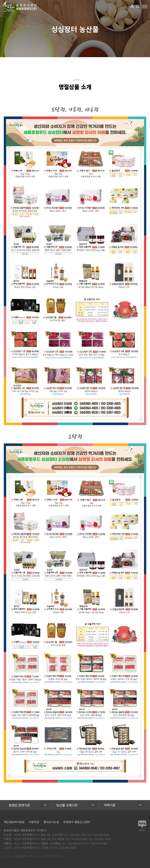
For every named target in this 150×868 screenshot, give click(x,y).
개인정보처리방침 (14, 822)
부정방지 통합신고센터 (77, 822)
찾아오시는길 (51, 822)
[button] (132, 7)
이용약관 (34, 822)
